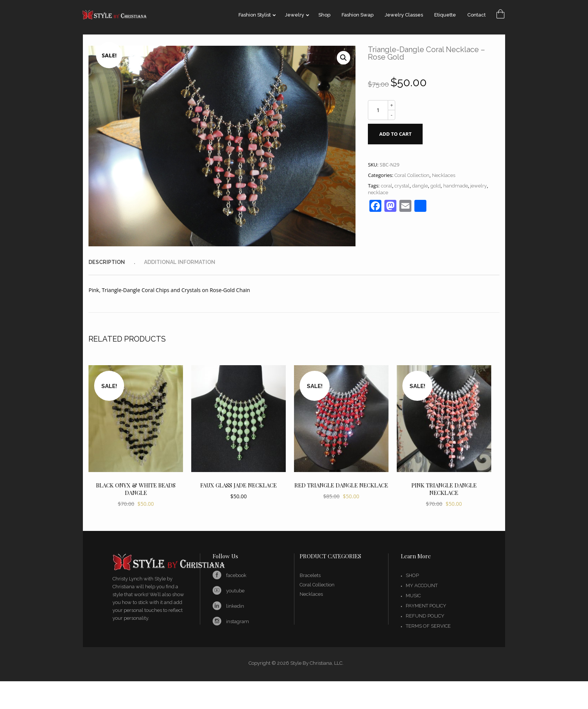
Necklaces (444, 175)
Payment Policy (426, 606)
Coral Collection (412, 175)
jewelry (478, 186)
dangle (420, 186)
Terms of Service (428, 626)
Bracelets (310, 575)
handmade (456, 186)
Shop (412, 575)
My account (422, 585)
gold (436, 186)
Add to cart (395, 134)
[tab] (115, 262)
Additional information (180, 262)
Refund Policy (425, 616)
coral (387, 186)
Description (107, 262)
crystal (402, 186)
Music (413, 596)
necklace (378, 193)
